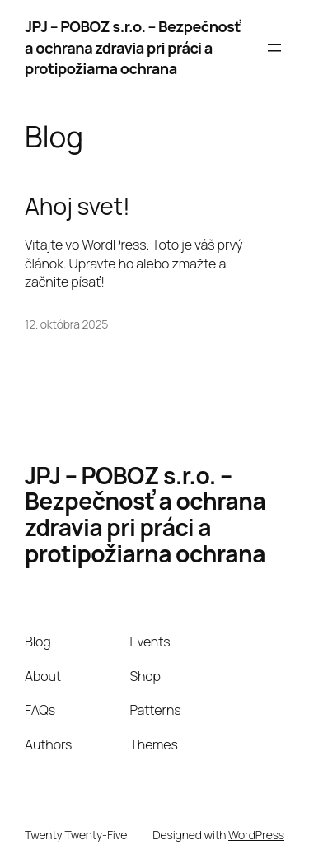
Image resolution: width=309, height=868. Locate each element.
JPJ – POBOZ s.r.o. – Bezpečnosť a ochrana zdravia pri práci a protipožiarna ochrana (133, 47)
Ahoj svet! (77, 207)
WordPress (256, 835)
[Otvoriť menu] (274, 48)
